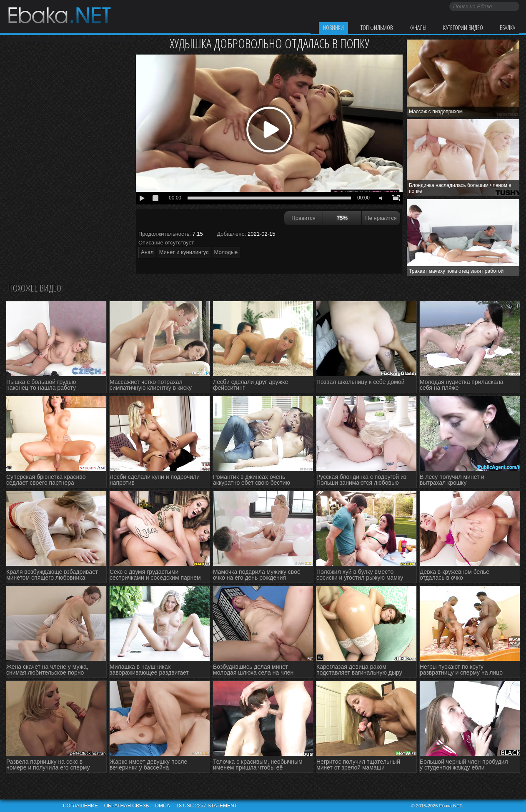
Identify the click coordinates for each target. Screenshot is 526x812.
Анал (147, 252)
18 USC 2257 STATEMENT (207, 806)
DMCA (162, 806)
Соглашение (80, 806)
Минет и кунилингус (184, 252)
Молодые (226, 252)
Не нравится (381, 218)
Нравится (303, 218)
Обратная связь (127, 806)
